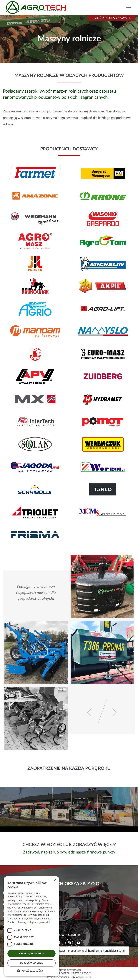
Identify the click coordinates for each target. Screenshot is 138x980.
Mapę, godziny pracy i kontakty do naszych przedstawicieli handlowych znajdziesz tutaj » (69, 951)
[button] (31, 971)
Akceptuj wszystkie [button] (31, 953)
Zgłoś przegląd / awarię (111, 18)
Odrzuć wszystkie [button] (31, 963)
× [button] (55, 880)
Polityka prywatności (69, 970)
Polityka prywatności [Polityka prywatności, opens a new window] (39, 922)
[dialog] (31, 926)
